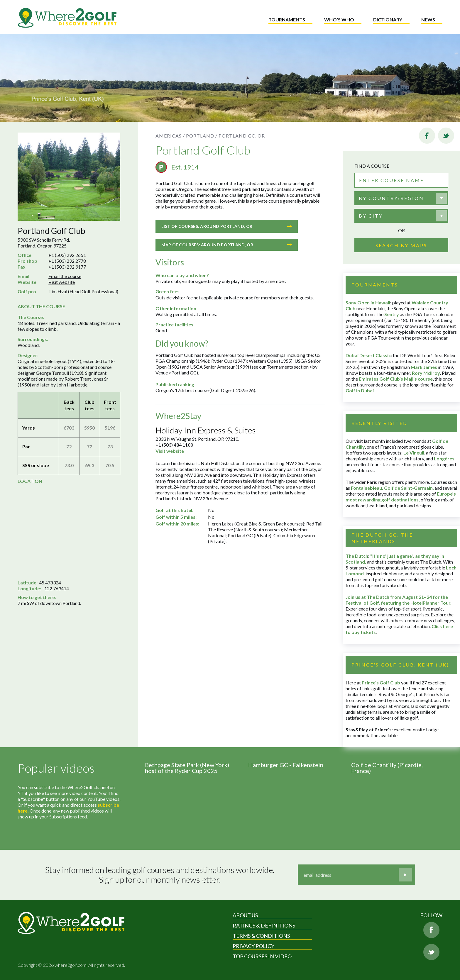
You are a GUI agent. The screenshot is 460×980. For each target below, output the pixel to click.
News (428, 20)
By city (371, 216)
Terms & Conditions (261, 936)
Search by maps (401, 245)
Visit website (62, 282)
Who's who (339, 20)
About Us (245, 915)
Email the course (65, 276)
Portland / (202, 136)
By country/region (391, 198)
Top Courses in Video (262, 956)
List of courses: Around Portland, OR (227, 226)
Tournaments (287, 20)
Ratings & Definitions (264, 925)
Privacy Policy (253, 946)
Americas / (170, 136)
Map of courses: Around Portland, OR (227, 245)
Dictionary (388, 20)
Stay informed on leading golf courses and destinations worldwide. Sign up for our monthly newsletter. (160, 875)
